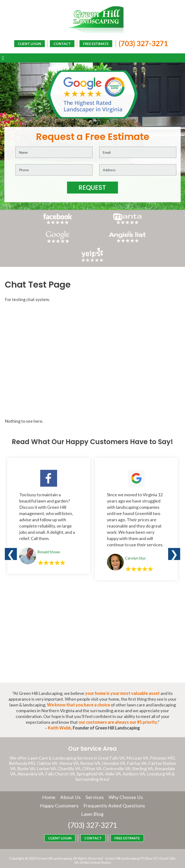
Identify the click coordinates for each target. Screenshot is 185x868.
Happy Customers (92, 795)
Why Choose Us (126, 787)
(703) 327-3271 (142, 43)
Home (49, 787)
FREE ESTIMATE (95, 43)
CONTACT (61, 43)
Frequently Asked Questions (79, 804)
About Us (70, 787)
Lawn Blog (126, 804)
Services (95, 787)
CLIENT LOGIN (102, 51)
